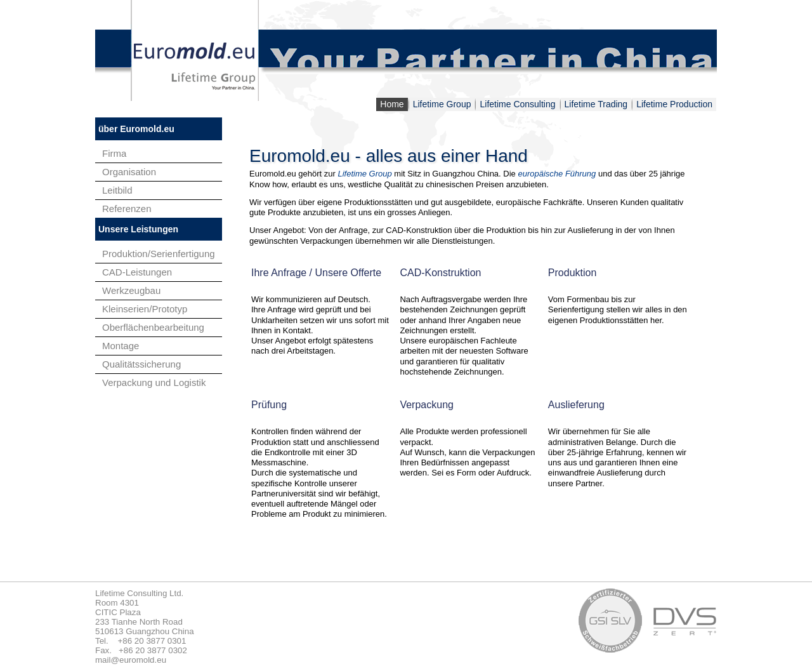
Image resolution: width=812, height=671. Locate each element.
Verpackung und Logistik (154, 382)
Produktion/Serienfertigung (159, 254)
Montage (121, 346)
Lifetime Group (442, 104)
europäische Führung (557, 174)
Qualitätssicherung (141, 364)
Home (392, 104)
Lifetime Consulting (517, 104)
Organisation (129, 172)
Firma (114, 153)
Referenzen (127, 209)
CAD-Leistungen (137, 272)
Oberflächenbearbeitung (153, 327)
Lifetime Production (674, 104)
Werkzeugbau (131, 290)
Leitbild (117, 190)
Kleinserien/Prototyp (145, 309)
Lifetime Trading (596, 104)
